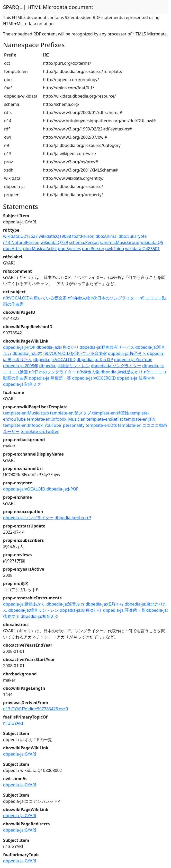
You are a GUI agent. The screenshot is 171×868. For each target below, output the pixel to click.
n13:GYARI (13, 723)
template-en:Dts (101, 425)
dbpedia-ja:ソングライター (116, 366)
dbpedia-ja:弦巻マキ (136, 378)
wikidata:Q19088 (55, 236)
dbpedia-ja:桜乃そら (127, 353)
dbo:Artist (13, 249)
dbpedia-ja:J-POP (19, 347)
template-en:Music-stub (26, 413)
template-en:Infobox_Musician (56, 419)
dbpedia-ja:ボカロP (95, 360)
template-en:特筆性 (111, 413)
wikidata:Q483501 (143, 249)
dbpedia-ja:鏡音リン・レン (65, 366)
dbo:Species (69, 249)
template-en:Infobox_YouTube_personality (44, 425)
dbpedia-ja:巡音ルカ (65, 604)
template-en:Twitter (40, 431)
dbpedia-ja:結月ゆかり (58, 347)
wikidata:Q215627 (20, 236)
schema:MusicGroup (120, 242)
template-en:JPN (140, 419)
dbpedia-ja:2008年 (21, 366)
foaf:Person (83, 236)
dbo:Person (93, 249)
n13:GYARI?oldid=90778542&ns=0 (35, 709)
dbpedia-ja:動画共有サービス (107, 347)
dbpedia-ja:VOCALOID (55, 360)
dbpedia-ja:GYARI (20, 754)
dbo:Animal (106, 236)
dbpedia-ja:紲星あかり (122, 372)
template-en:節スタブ (70, 413)
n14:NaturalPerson (21, 242)
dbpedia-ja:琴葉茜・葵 (50, 378)
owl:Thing (115, 249)
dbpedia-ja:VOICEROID (94, 378)
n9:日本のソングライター (115, 298)
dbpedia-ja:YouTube (133, 360)
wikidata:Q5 (152, 242)
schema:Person (84, 242)
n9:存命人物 (79, 298)
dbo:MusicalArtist (40, 249)
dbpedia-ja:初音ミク (22, 384)
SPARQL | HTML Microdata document (48, 7)
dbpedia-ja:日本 (27, 353)
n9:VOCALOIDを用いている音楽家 (35, 298)
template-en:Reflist (105, 419)
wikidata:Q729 (54, 242)
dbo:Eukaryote (133, 236)
